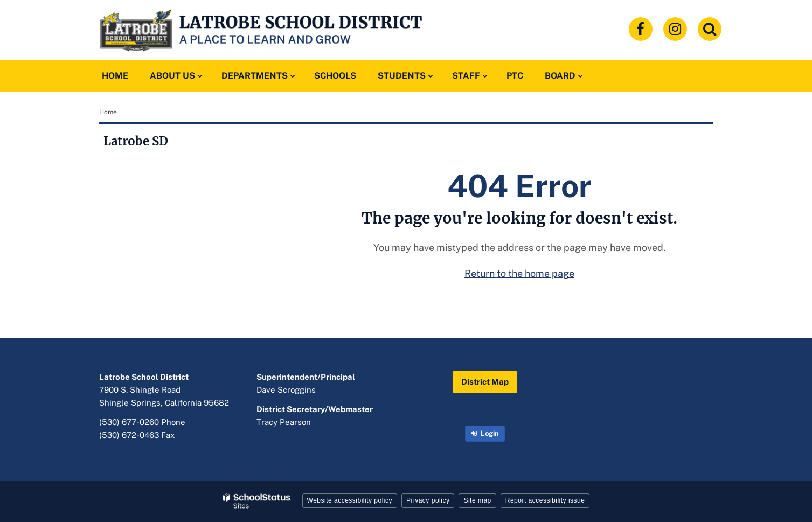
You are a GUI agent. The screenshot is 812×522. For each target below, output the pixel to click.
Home (108, 112)
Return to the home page (519, 273)
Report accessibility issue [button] (545, 500)
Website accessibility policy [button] (350, 500)
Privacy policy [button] (428, 500)
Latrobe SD (136, 141)
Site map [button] (477, 500)
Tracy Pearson (284, 422)
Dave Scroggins (286, 390)
